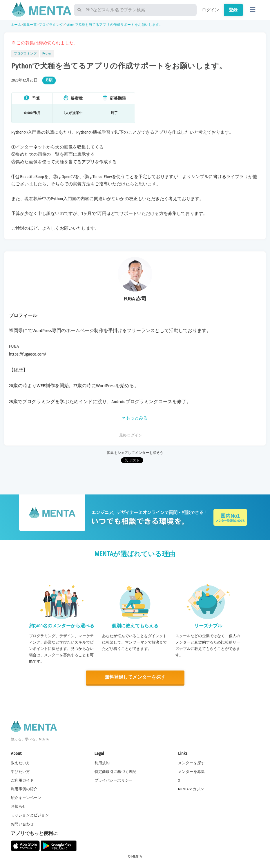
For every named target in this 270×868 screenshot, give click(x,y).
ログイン (211, 10)
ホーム (16, 25)
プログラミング (51, 25)
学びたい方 (20, 771)
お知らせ (18, 807)
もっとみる (135, 418)
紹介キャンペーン (26, 798)
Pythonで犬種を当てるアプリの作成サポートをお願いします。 (114, 25)
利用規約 (102, 763)
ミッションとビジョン (30, 815)
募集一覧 (30, 25)
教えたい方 (20, 763)
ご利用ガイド (22, 780)
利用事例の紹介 (24, 789)
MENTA (137, 856)
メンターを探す (191, 763)
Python (47, 54)
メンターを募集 (191, 771)
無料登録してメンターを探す (135, 677)
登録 (233, 10)
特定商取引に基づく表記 (116, 771)
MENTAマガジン (191, 789)
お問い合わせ (22, 824)
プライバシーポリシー (114, 780)
